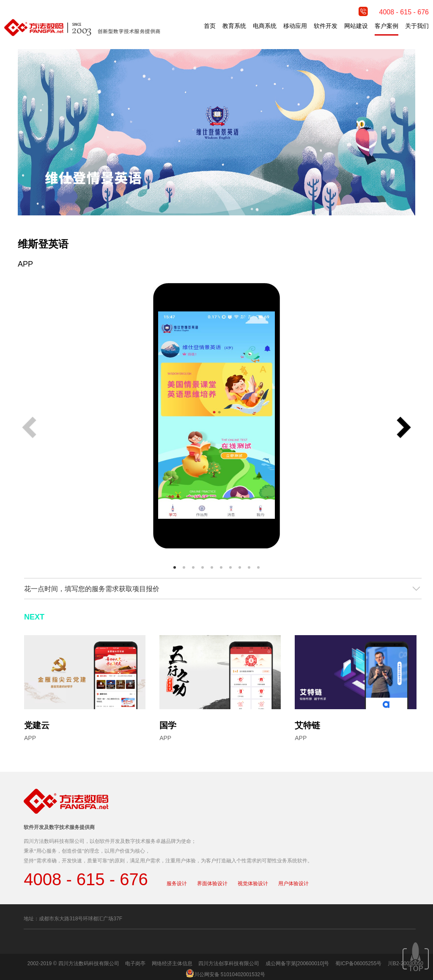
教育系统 (234, 26)
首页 (210, 26)
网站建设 (356, 26)
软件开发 (326, 26)
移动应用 (295, 26)
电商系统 (265, 26)
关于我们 (417, 26)
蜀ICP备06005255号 (358, 963)
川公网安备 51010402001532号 (230, 974)
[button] (404, 428)
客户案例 (386, 26)
